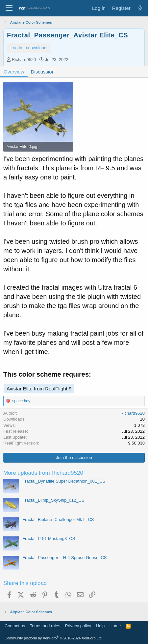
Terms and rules (45, 626)
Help (100, 626)
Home (115, 626)
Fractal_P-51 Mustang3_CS (49, 539)
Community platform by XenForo (54, 638)
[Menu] (9, 8)
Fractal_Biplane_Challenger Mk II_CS (58, 519)
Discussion (43, 72)
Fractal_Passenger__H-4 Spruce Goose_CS (65, 558)
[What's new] (140, 8)
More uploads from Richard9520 (43, 473)
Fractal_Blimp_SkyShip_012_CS (53, 500)
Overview (14, 72)
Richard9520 (24, 60)
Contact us (15, 626)
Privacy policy (78, 626)
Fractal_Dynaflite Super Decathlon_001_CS (64, 481)
